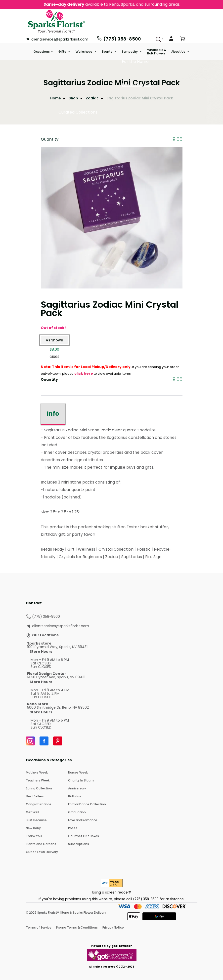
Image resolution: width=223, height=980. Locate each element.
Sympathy (130, 52)
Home (56, 98)
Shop (73, 98)
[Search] (158, 39)
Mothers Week (37, 772)
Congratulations (39, 804)
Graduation (77, 812)
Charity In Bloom (81, 780)
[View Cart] (182, 40)
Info (53, 414)
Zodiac (92, 98)
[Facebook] (44, 741)
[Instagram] (30, 741)
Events (108, 52)
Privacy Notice (113, 927)
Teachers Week (38, 780)
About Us (179, 52)
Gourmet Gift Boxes (84, 836)
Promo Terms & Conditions (77, 927)
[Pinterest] (58, 741)
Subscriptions (79, 844)
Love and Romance (83, 820)
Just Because (36, 820)
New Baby (33, 828)
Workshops (84, 52)
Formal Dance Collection (87, 804)
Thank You (34, 836)
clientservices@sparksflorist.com (57, 39)
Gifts (63, 52)
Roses (73, 828)
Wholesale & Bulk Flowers (157, 52)
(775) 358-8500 (119, 39)
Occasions (42, 52)
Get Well (32, 812)
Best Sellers (35, 796)
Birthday (75, 796)
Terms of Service (39, 927)
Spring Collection (39, 788)
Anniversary (77, 788)
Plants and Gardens (41, 844)
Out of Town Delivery (42, 852)
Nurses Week (78, 772)
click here (84, 373)
